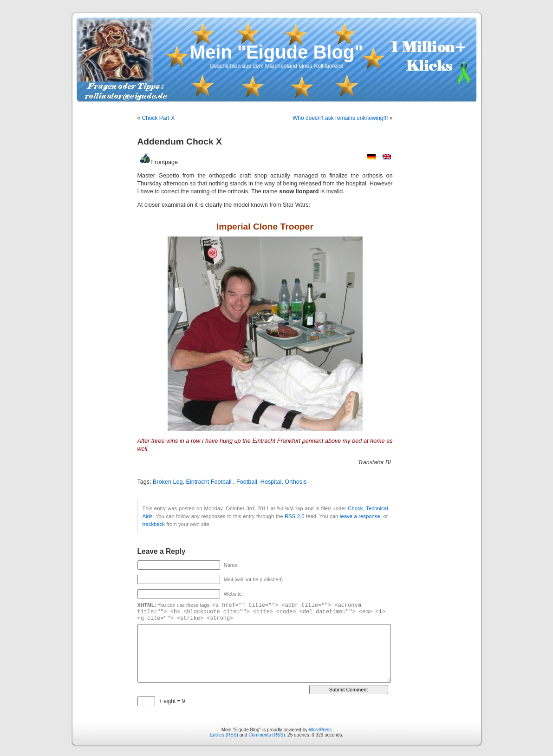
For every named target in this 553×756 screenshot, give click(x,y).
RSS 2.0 (295, 516)
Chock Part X (159, 118)
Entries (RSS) (224, 735)
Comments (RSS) (267, 735)
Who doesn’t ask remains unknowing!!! (340, 118)
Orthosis (296, 482)
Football (247, 482)
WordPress (320, 730)
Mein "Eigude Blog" (276, 52)
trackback (154, 524)
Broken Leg (168, 482)
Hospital (271, 482)
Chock (355, 508)
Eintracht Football (210, 482)
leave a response (360, 516)
